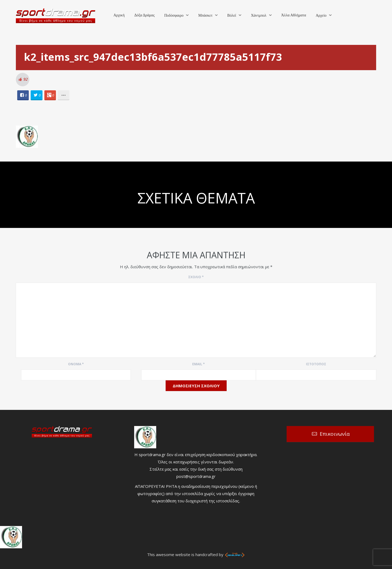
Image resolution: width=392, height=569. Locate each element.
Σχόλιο (196, 277)
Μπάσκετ (205, 15)
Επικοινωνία (335, 434)
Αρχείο (321, 15)
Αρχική (119, 15)
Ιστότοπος (316, 364)
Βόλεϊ (232, 15)
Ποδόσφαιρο (174, 15)
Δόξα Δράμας (144, 15)
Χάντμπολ (259, 15)
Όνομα (76, 364)
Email (199, 364)
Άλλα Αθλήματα (294, 15)
